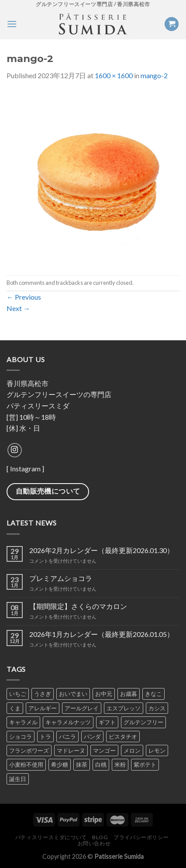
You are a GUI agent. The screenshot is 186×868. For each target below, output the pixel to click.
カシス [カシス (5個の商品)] (157, 708)
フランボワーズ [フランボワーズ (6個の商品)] (29, 750)
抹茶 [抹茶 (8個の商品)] (82, 764)
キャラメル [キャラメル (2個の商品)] (23, 722)
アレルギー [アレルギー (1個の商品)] (43, 708)
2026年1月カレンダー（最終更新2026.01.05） (102, 634)
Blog (100, 837)
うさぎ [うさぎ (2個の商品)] (43, 694)
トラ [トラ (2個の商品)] (45, 737)
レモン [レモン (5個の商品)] (157, 750)
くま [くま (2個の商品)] (15, 708)
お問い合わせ (94, 843)
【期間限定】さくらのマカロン (78, 606)
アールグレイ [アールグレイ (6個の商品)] (82, 708)
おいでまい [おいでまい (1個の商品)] (73, 694)
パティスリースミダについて (51, 837)
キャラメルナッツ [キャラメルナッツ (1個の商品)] (68, 722)
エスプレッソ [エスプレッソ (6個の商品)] (124, 708)
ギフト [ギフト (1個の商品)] (107, 722)
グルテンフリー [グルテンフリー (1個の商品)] (143, 722)
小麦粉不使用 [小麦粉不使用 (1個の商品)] (26, 764)
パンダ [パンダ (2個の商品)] (92, 737)
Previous (24, 297)
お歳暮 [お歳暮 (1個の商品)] (129, 694)
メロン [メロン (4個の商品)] (132, 750)
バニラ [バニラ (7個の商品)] (67, 737)
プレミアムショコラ (61, 578)
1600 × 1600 (114, 75)
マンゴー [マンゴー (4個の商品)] (104, 750)
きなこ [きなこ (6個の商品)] (153, 694)
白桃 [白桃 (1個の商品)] (101, 764)
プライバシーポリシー (141, 837)
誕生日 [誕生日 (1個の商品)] (18, 779)
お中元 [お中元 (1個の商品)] (104, 694)
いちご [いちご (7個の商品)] (18, 694)
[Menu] (12, 24)
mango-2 (154, 75)
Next (18, 308)
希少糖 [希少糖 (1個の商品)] (60, 764)
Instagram (25, 469)
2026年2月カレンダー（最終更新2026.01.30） (102, 550)
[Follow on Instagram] (15, 450)
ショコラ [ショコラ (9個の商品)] (21, 737)
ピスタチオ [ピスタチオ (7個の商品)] (123, 737)
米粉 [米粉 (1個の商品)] (120, 764)
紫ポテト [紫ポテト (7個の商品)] (145, 764)
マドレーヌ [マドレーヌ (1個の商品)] (71, 750)
